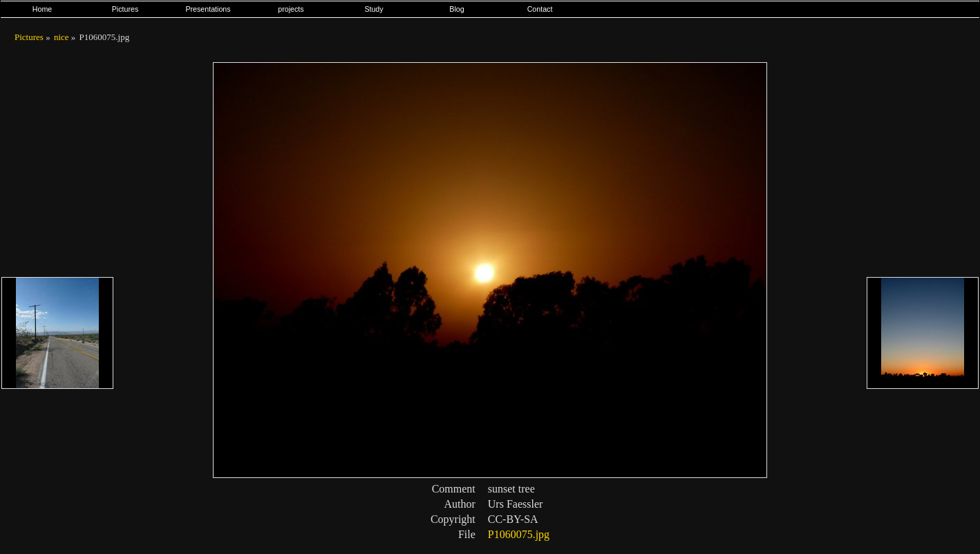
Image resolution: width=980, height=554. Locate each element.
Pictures (125, 9)
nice (62, 37)
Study (374, 9)
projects (291, 9)
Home (42, 9)
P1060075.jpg (519, 534)
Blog (456, 9)
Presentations (208, 9)
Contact (540, 9)
